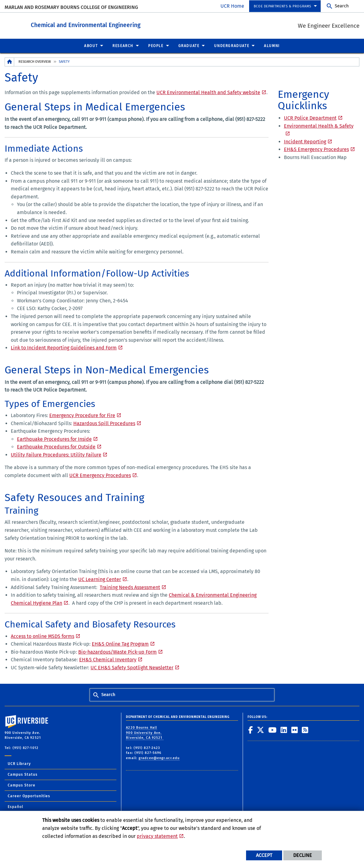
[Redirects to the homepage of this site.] (10, 62)
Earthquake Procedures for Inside (54, 439)
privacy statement (157, 836)
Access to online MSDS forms (42, 636)
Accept (264, 855)
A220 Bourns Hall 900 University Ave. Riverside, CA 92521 (145, 732)
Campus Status (23, 774)
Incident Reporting (305, 141)
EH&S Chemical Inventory (108, 659)
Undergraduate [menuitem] (232, 46)
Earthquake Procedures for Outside (56, 446)
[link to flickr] (295, 730)
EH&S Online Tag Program (120, 644)
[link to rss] (305, 730)
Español (16, 806)
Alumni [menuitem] (272, 46)
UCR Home (232, 6)
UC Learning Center (100, 579)
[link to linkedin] (284, 730)
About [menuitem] (91, 46)
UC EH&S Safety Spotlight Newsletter (132, 667)
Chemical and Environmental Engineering (119, 24)
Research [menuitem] (123, 46)
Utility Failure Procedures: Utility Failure (56, 454)
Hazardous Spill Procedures (104, 423)
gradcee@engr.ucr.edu (159, 758)
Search (342, 6)
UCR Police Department (310, 118)
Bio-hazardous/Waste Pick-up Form (117, 652)
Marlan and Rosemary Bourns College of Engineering (71, 7)
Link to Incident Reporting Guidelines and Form (64, 347)
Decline (303, 855)
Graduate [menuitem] (189, 46)
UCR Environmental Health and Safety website (208, 92)
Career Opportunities (29, 796)
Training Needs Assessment (130, 587)
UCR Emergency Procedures (100, 475)
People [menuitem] (156, 46)
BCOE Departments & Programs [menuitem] (283, 6)
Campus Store (22, 785)
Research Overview (35, 61)
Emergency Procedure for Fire (82, 415)
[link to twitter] (261, 730)
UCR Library (19, 763)
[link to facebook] (251, 730)
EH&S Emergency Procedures (316, 149)
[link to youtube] (273, 730)
